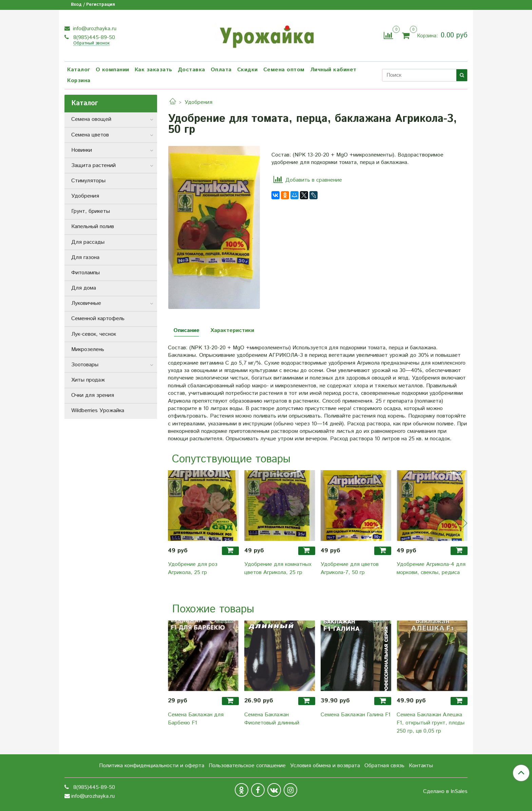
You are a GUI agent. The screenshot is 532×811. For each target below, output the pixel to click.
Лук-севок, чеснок (94, 334)
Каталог (79, 70)
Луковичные (86, 303)
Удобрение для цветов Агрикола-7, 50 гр (350, 568)
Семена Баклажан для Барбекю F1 (196, 719)
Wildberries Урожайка (98, 411)
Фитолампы (85, 273)
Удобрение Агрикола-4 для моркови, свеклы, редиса (431, 568)
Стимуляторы (88, 181)
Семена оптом (284, 70)
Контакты (421, 766)
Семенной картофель (98, 319)
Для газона (85, 257)
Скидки (248, 70)
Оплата (221, 70)
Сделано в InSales (445, 792)
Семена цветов (90, 135)
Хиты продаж (88, 380)
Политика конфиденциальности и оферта (152, 766)
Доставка (192, 70)
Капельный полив (93, 227)
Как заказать (154, 70)
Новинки (82, 150)
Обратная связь (384, 766)
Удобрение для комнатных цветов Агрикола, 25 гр (278, 568)
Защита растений (93, 165)
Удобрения (198, 102)
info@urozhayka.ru (94, 29)
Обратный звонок (91, 44)
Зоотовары (85, 365)
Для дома (84, 288)
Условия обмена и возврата (325, 766)
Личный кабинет (333, 70)
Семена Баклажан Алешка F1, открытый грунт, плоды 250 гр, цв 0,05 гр (431, 723)
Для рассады (88, 242)
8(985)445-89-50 (93, 38)
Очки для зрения (93, 395)
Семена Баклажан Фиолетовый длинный (272, 719)
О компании (112, 70)
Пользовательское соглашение (247, 766)
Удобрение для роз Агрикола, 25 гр (193, 568)
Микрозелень (88, 349)
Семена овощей (91, 119)
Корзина (79, 81)
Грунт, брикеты (91, 211)
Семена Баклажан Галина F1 (356, 715)
